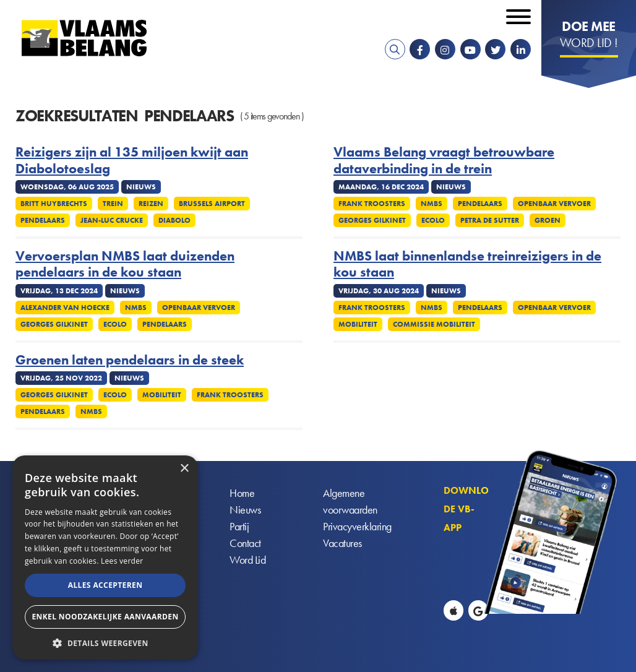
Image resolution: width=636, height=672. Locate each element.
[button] (105, 642)
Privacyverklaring (357, 526)
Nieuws (245, 510)
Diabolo (174, 220)
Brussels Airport (212, 204)
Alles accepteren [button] (105, 585)
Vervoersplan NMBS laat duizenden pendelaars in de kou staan (125, 265)
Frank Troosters (372, 204)
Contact (245, 543)
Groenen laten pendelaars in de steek (130, 360)
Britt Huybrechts (54, 204)
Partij (239, 526)
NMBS (432, 204)
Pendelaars (43, 220)
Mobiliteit (358, 324)
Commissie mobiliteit (434, 324)
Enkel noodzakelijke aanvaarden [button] (105, 617)
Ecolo (433, 220)
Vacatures (342, 543)
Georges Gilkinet (372, 220)
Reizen (151, 204)
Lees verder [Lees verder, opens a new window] (122, 561)
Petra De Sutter (490, 220)
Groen (548, 220)
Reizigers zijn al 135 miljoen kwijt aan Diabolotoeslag (132, 161)
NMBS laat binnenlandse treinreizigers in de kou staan (467, 265)
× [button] (184, 469)
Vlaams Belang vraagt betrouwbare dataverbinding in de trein (444, 161)
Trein (113, 204)
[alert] (105, 558)
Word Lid (247, 560)
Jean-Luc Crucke (112, 220)
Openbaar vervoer (554, 204)
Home (242, 493)
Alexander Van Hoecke (65, 308)
